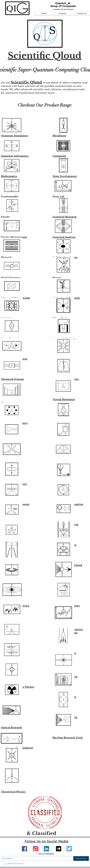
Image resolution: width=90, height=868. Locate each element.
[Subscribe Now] (81, 858)
